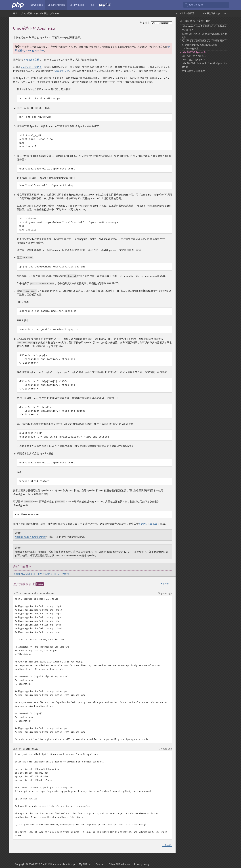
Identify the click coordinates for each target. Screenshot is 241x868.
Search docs (194, 5)
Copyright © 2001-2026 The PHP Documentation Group (45, 864)
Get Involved (77, 5)
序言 (15, 13)
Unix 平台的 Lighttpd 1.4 (193, 60)
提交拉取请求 (45, 574)
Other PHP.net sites (119, 864)
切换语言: (145, 23)
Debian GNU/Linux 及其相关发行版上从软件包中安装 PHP (204, 28)
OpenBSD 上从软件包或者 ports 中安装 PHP (203, 41)
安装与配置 (27, 13)
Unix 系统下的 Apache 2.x (194, 52)
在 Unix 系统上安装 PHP (47, 13)
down (21, 593)
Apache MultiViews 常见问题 (31, 537)
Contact (100, 864)
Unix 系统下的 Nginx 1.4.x (194, 56)
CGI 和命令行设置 (190, 49)
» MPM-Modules (148, 524)
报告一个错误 (62, 574)
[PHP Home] (18, 5)
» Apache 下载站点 (31, 67)
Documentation (56, 5)
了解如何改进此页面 (24, 574)
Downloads (37, 5)
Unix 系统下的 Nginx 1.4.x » (215, 13)
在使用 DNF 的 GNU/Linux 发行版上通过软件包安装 (204, 36)
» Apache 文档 (31, 60)
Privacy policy (142, 864)
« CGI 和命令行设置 (185, 13)
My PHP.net (85, 864)
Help (91, 5)
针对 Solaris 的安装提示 (193, 71)
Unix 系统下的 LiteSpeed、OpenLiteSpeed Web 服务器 (205, 65)
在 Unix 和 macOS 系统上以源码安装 (199, 45)
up (15, 594)
